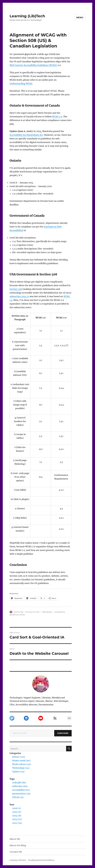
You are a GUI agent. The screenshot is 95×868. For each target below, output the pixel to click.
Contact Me (16, 852)
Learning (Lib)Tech (27, 16)
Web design (47, 612)
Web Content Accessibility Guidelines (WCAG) (33, 65)
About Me (15, 839)
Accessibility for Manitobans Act (26, 135)
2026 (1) (17, 808)
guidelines (14, 615)
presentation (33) (21, 794)
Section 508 (16, 289)
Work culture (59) (22, 764)
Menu (80, 17)
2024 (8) (17, 816)
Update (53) (18, 772)
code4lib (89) (19, 783)
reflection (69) (20, 786)
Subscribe (63, 733)
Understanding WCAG (21, 83)
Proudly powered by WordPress (41, 860)
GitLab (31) (18, 797)
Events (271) (19, 757)
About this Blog (18, 845)
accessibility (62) (21, 790)
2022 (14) (17, 823)
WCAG (22, 615)
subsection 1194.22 (19, 296)
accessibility (60, 612)
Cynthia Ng (18, 612)
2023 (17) (17, 819)
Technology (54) (21, 768)
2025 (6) (17, 812)
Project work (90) (21, 761)
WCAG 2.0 (57, 117)
